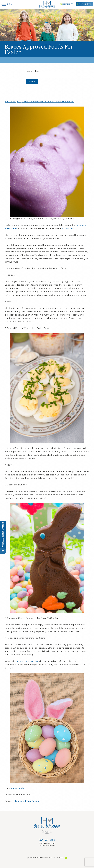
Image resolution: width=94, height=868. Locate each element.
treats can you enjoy (28, 661)
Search (32, 81)
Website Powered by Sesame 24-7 (41, 858)
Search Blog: (32, 71)
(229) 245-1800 (84, 4)
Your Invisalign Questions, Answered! (23, 102)
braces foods (17, 788)
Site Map (60, 858)
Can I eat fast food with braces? (58, 102)
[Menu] (3, 4)
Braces (35, 801)
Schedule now (67, 4)
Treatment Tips (23, 801)
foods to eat (68, 228)
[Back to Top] (66, 858)
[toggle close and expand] (3, 551)
